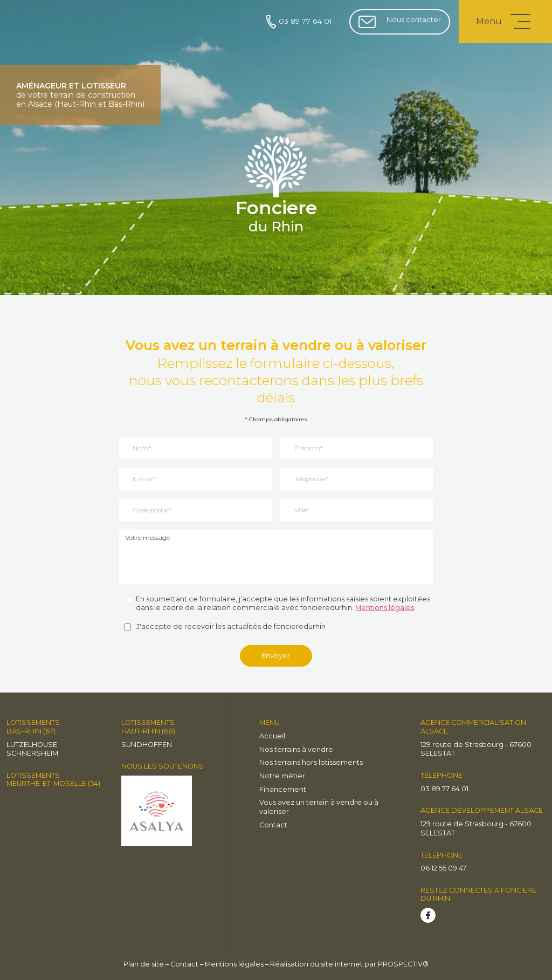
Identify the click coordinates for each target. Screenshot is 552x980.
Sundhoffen (147, 745)
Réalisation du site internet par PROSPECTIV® (349, 964)
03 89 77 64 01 (299, 22)
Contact (273, 825)
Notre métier (282, 776)
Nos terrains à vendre (296, 749)
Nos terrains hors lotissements (311, 762)
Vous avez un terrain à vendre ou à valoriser (319, 807)
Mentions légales (385, 608)
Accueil (272, 736)
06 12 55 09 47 (443, 868)
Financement (283, 789)
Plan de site (144, 964)
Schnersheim (32, 753)
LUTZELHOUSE (32, 745)
